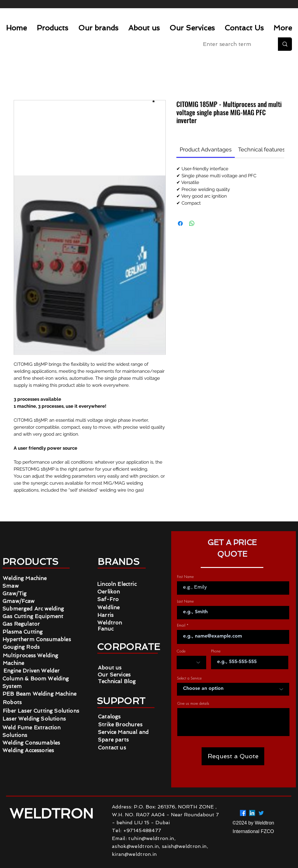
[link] (206, 149)
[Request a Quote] (233, 756)
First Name (185, 577)
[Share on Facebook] (180, 223)
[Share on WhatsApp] (192, 223)
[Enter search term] (234, 44)
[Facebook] (243, 813)
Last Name (185, 601)
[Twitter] (261, 813)
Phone (216, 651)
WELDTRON (53, 814)
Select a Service (189, 678)
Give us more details (193, 704)
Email (181, 625)
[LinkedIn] (252, 813)
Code (181, 651)
